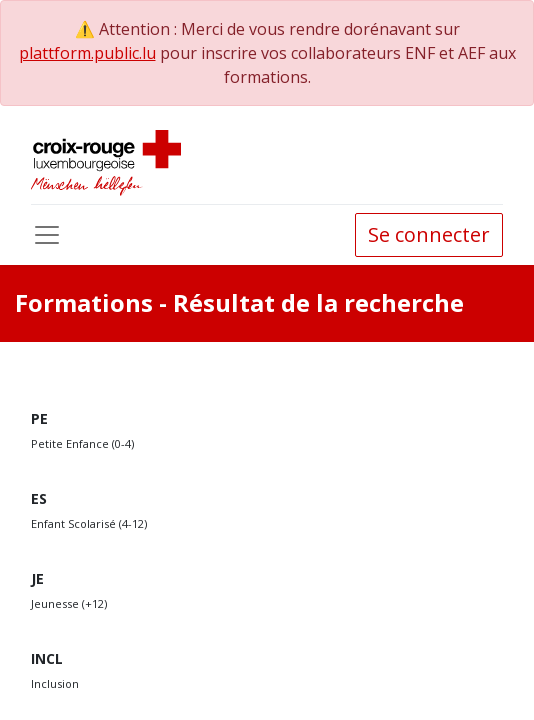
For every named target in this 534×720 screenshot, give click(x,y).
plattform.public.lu (87, 53)
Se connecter (429, 234)
